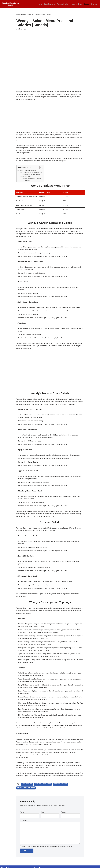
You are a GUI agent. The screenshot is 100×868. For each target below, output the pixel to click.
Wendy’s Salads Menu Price (28, 170)
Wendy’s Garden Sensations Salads (32, 173)
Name (23, 814)
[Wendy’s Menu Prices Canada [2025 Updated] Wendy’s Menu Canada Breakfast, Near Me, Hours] (11, 4)
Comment (24, 823)
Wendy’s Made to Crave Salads (31, 175)
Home (40, 4)
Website (64, 814)
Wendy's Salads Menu (61, 786)
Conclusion (27, 181)
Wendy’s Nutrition (63, 4)
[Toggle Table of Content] (40, 168)
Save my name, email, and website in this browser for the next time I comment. (48, 849)
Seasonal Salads (27, 177)
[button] (98, 4)
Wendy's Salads (27, 786)
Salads (86, 4)
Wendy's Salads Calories (43, 786)
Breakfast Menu (49, 4)
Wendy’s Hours (77, 4)
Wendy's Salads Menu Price (26, 790)
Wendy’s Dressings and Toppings (31, 179)
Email (43, 814)
